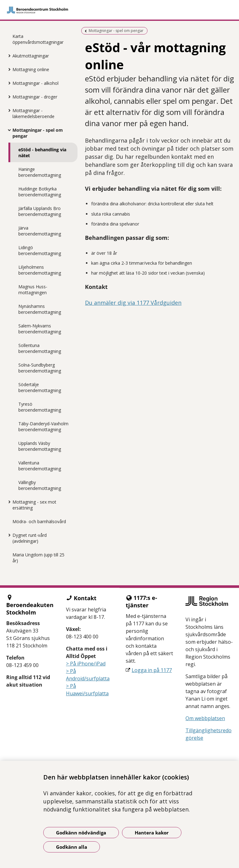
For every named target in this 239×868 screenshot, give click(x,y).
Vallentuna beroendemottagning (40, 466)
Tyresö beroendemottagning (40, 407)
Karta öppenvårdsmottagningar (38, 39)
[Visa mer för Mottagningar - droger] (8, 97)
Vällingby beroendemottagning (40, 485)
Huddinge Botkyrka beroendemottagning (40, 192)
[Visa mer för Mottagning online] (8, 69)
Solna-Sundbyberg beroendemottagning (40, 368)
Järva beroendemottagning (40, 231)
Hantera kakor (152, 833)
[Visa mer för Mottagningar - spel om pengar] (8, 130)
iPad (101, 664)
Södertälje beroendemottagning (40, 387)
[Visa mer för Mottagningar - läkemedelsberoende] (8, 110)
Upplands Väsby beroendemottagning (40, 446)
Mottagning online (31, 69)
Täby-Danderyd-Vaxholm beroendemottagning (43, 427)
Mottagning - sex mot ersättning (34, 505)
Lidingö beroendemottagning (40, 250)
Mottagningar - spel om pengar (38, 133)
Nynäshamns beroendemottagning (40, 309)
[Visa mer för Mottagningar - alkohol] (8, 83)
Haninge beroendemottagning (40, 172)
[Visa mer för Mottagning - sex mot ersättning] (8, 502)
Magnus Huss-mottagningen (33, 290)
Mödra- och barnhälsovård (39, 521)
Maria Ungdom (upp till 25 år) (38, 558)
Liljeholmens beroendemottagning (40, 270)
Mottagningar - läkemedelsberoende (33, 113)
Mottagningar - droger (35, 97)
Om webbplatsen (205, 718)
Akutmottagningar (31, 56)
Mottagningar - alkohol (35, 83)
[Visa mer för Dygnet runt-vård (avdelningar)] (8, 535)
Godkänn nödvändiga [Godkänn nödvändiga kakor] (81, 833)
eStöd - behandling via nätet (42, 153)
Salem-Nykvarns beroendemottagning (40, 329)
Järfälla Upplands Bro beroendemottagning (40, 211)
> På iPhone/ (81, 664)
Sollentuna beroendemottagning (40, 348)
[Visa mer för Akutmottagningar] (8, 56)
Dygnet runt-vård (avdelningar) (30, 538)
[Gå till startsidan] (119, 10)
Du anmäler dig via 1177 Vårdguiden (133, 303)
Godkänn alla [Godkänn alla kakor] (72, 847)
